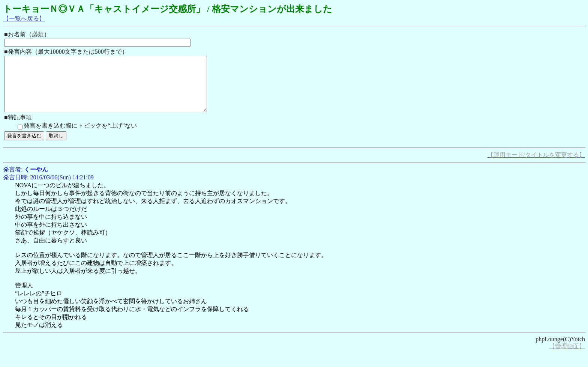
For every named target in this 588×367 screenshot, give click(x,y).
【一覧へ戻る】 (24, 19)
